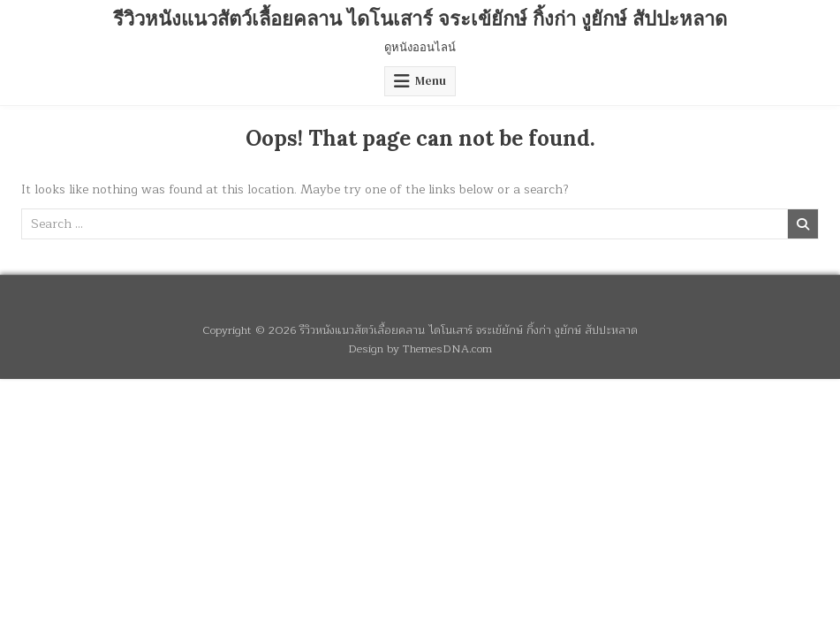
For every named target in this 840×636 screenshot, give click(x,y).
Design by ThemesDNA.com (420, 348)
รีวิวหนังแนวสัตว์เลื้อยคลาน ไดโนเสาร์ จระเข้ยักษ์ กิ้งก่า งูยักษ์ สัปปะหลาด (420, 19)
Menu (431, 81)
